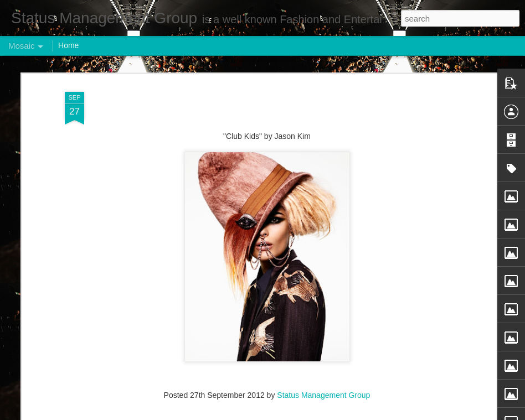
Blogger (297, 414)
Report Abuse (330, 414)
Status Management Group (323, 376)
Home (68, 45)
